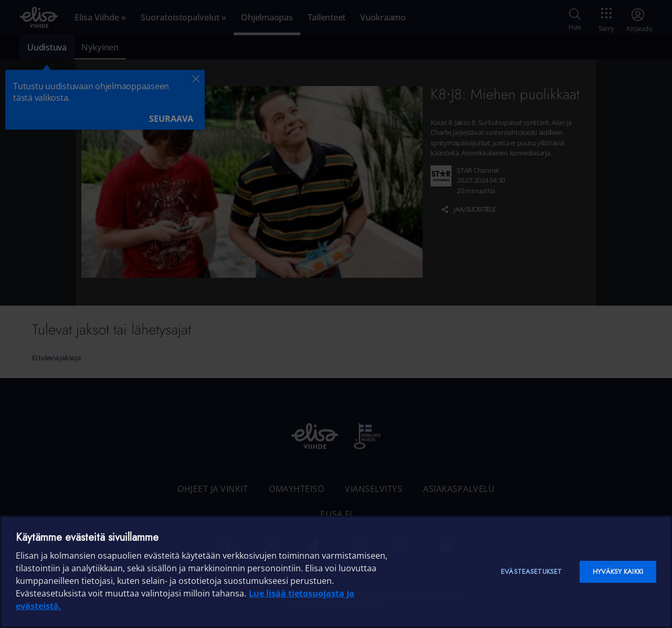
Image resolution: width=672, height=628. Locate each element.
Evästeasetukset (531, 572)
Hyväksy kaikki (618, 572)
